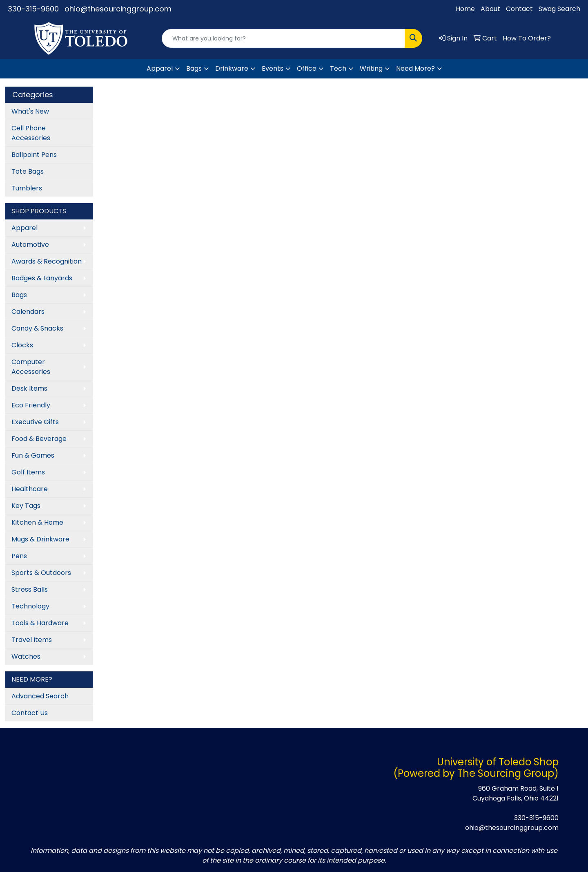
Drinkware (232, 68)
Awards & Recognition (47, 261)
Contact (519, 9)
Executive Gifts (35, 422)
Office (307, 68)
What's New (30, 111)
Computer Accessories (31, 367)
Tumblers (27, 188)
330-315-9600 (33, 9)
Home (465, 9)
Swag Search (559, 9)
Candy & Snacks (37, 328)
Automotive (30, 245)
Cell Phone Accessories (31, 133)
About (490, 9)
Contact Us (30, 713)
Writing (371, 68)
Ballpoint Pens (34, 155)
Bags (194, 68)
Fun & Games (33, 455)
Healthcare (30, 489)
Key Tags (26, 506)
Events (273, 68)
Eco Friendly (31, 405)
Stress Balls (30, 589)
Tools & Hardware (40, 623)
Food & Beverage (39, 439)
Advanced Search (40, 696)
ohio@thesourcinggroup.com (118, 9)
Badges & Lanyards (42, 278)
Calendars (28, 312)
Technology (30, 606)
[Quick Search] (283, 38)
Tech (338, 68)
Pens (19, 556)
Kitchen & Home (37, 522)
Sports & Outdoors (41, 573)
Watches (26, 656)
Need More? (415, 68)
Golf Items (28, 472)
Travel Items (32, 640)
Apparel (160, 68)
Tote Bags (28, 171)
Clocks (22, 345)
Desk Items (29, 388)
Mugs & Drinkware (40, 539)
